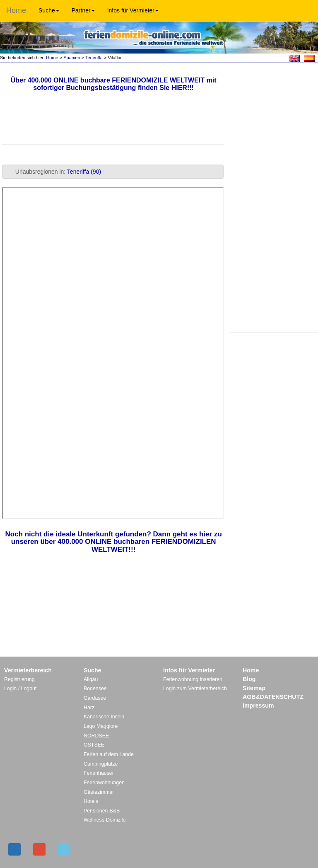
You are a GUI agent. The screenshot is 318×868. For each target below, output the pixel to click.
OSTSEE (94, 745)
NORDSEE (96, 736)
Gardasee (95, 698)
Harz (89, 708)
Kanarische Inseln (104, 717)
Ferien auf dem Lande (109, 754)
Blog (249, 679)
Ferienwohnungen (104, 783)
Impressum (258, 706)
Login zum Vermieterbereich (195, 689)
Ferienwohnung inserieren (193, 679)
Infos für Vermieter (133, 10)
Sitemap (254, 688)
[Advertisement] (273, 360)
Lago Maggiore (101, 726)
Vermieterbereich (28, 670)
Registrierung (19, 679)
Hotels (91, 801)
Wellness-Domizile (105, 820)
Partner (83, 10)
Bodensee (95, 689)
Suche (49, 10)
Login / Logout (20, 689)
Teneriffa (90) (84, 172)
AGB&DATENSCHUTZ (273, 697)
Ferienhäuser (99, 773)
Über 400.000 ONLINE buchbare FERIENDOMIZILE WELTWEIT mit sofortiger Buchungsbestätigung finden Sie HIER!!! (114, 84)
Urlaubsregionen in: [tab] (53, 172)
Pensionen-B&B (102, 811)
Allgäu (91, 679)
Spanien (72, 58)
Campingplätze (101, 764)
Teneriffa (94, 58)
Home (16, 10)
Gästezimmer (99, 792)
